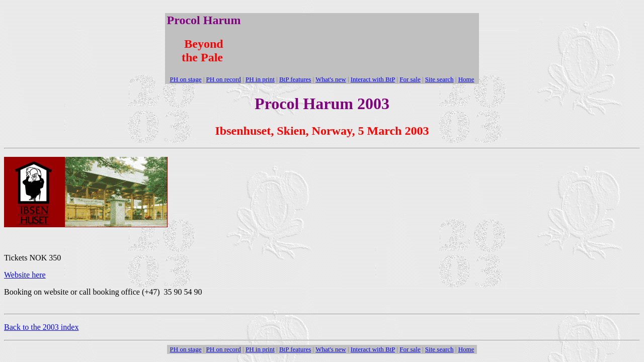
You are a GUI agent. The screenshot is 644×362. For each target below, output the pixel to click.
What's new (331, 79)
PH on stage (186, 79)
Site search (439, 79)
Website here (25, 275)
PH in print (260, 79)
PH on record (224, 79)
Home (466, 79)
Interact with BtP (373, 79)
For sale (410, 79)
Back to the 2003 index (41, 327)
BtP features (295, 79)
